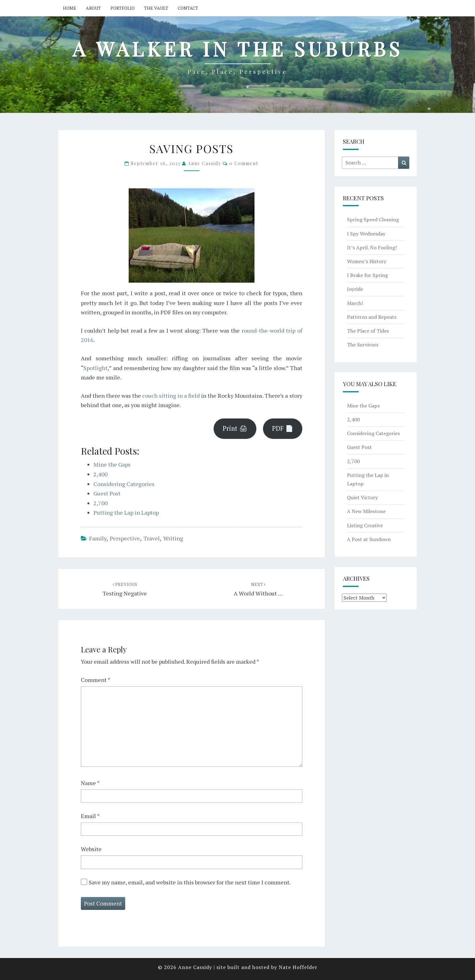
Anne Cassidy (204, 163)
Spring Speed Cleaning (373, 219)
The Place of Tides (368, 331)
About (93, 8)
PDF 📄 (283, 428)
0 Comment (244, 163)
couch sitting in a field (171, 396)
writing (173, 538)
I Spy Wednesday (366, 234)
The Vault (156, 8)
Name (90, 783)
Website (91, 849)
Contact (188, 8)
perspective (125, 538)
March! (355, 303)
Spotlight (95, 368)
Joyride (355, 289)
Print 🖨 (235, 428)
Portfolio (123, 8)
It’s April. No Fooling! (372, 247)
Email (90, 816)
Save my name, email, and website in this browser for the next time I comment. (190, 882)
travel (152, 538)
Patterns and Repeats (372, 317)
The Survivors (363, 345)
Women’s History (367, 261)
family (98, 538)
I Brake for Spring (367, 275)
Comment (96, 680)
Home (70, 8)
